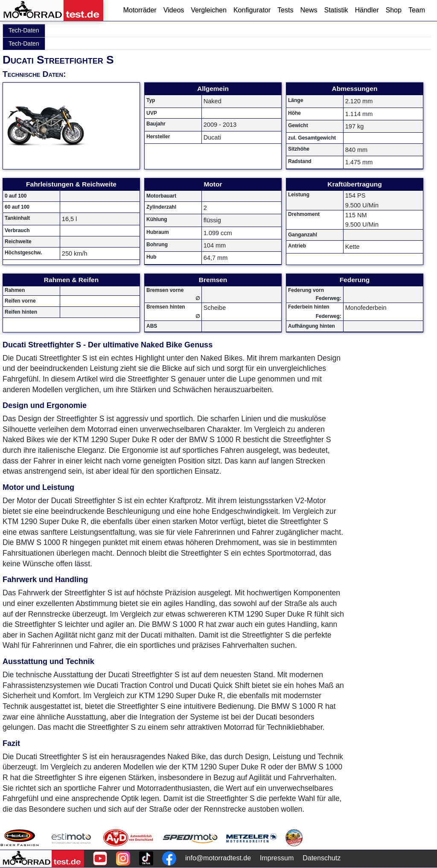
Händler (367, 10)
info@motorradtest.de (218, 858)
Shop (394, 10)
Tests (285, 10)
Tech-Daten (24, 30)
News (309, 10)
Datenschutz (322, 858)
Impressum (277, 858)
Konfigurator (252, 10)
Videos (174, 10)
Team (417, 10)
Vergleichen (209, 10)
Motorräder (140, 10)
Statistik (336, 10)
